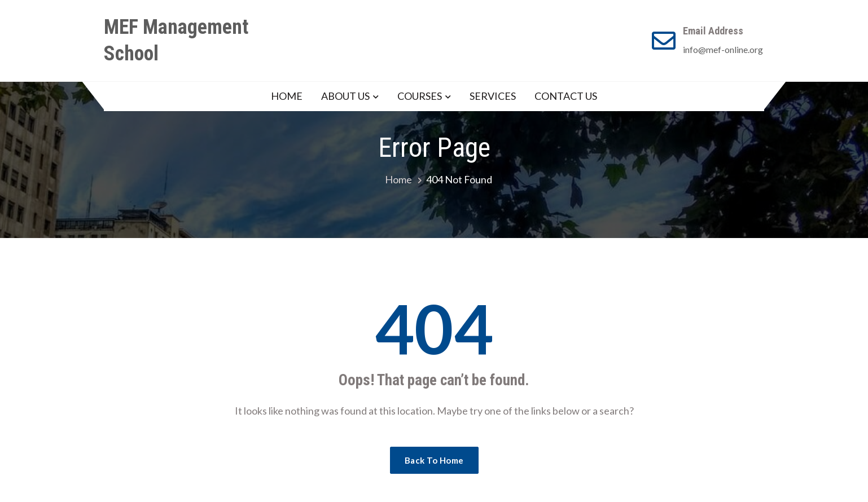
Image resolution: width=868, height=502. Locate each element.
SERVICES (493, 96)
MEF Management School (176, 40)
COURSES (420, 96)
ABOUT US (345, 96)
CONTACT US (566, 96)
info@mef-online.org (723, 49)
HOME (287, 96)
